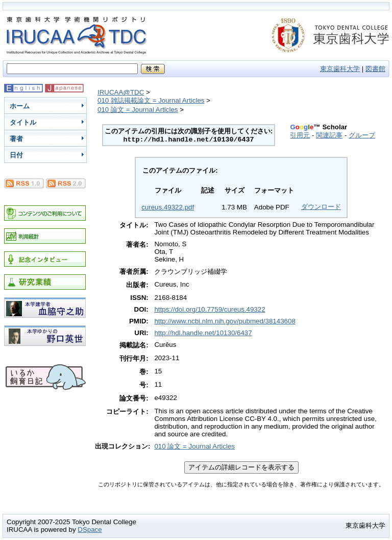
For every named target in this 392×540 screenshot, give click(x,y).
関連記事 (329, 135)
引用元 (300, 135)
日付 (16, 155)
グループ (362, 135)
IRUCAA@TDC (121, 92)
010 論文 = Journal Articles (138, 110)
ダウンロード (321, 207)
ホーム (20, 106)
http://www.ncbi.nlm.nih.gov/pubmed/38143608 (225, 321)
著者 (16, 139)
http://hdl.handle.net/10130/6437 (203, 333)
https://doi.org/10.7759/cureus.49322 (210, 309)
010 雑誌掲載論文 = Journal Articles (151, 100)
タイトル (23, 122)
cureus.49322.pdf (168, 207)
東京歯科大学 (340, 69)
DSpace (90, 530)
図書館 (375, 69)
